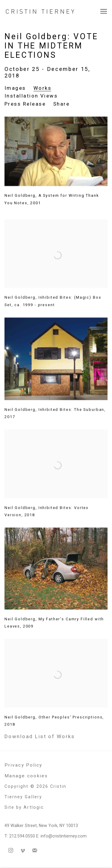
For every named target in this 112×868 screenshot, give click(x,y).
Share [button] (61, 104)
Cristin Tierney (40, 12)
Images (15, 88)
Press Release (25, 104)
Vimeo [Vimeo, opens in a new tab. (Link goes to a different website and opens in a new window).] (23, 851)
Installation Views (31, 96)
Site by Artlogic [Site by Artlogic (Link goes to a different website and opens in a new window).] (24, 807)
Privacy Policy (23, 765)
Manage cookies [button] (26, 776)
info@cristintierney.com (64, 836)
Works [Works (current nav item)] (42, 88)
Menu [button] (103, 12)
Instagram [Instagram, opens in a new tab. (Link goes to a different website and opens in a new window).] (11, 851)
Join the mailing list (35, 851)
